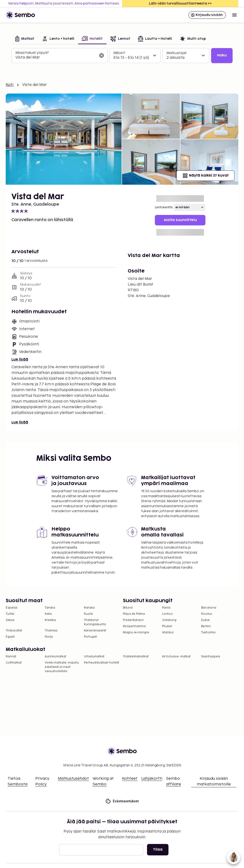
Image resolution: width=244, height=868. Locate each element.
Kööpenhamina (134, 626)
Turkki (10, 614)
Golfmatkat (14, 663)
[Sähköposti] (101, 850)
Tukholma (208, 632)
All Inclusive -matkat (176, 657)
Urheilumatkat (94, 657)
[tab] (25, 39)
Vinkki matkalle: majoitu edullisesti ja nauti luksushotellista (62, 667)
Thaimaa (51, 631)
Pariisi (166, 608)
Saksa (10, 620)
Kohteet (130, 779)
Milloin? (119, 53)
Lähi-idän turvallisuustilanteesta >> (180, 3)
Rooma (206, 614)
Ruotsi (88, 614)
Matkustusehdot (73, 779)
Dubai (205, 620)
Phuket (167, 626)
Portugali (90, 637)
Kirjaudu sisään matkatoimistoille (214, 781)
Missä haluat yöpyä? (32, 53)
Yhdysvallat (14, 631)
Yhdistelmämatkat (136, 657)
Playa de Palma (134, 614)
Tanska (50, 608)
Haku (222, 55)
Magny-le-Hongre (136, 632)
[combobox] (56, 58)
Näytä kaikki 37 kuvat (205, 176)
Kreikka (50, 620)
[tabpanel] (122, 56)
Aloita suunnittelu (180, 220)
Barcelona (209, 608)
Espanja (12, 608)
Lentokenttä (164, 207)
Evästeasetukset (122, 801)
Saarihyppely (211, 657)
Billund (128, 608)
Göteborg (169, 620)
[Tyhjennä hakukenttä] (102, 55)
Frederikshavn (133, 620)
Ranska (89, 608)
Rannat (11, 657)
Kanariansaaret (95, 631)
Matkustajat (177, 53)
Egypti (10, 637)
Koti (10, 85)
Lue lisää (20, 360)
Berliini (206, 626)
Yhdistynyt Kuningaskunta (95, 622)
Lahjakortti (152, 779)
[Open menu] (234, 15)
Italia (48, 614)
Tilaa (158, 850)
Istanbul (168, 632)
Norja (49, 637)
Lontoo (167, 614)
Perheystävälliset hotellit (102, 663)
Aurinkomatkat (56, 657)
